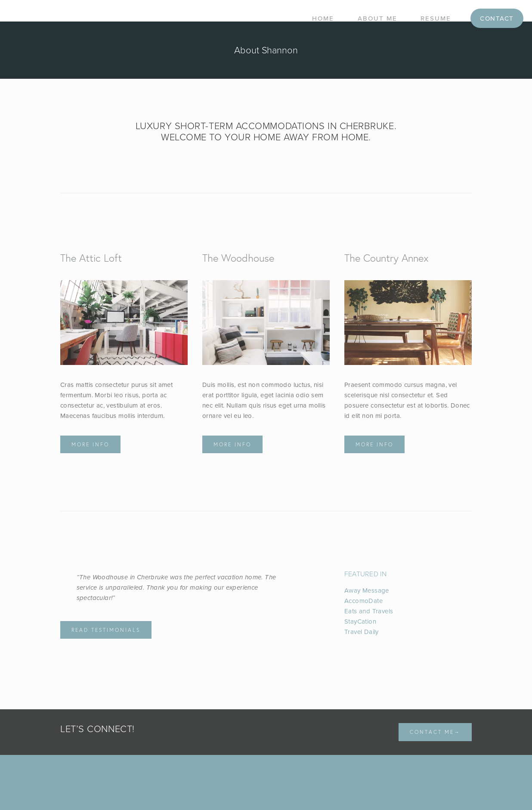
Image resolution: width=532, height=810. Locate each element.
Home (323, 18)
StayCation (360, 621)
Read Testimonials (106, 630)
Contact (497, 18)
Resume (436, 18)
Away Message (367, 590)
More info (90, 444)
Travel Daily (362, 632)
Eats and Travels (369, 611)
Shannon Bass (116, 19)
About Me (377, 18)
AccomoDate (363, 601)
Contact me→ (435, 732)
